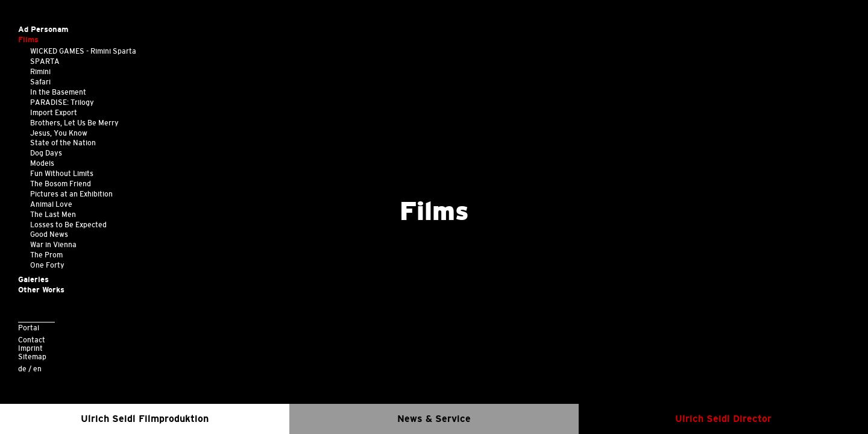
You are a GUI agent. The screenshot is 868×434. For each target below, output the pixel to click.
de (22, 369)
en (37, 369)
